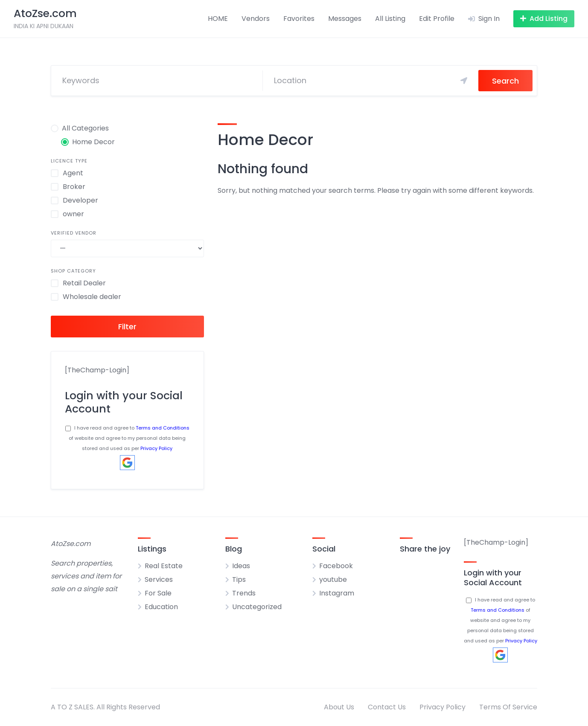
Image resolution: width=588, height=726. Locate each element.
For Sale (158, 593)
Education (161, 607)
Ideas (241, 566)
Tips (239, 579)
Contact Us (387, 707)
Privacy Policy (156, 448)
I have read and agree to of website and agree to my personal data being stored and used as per (127, 438)
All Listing (390, 19)
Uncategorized (257, 607)
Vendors (256, 19)
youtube (333, 579)
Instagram (337, 593)
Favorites (299, 19)
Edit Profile (437, 19)
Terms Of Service (508, 707)
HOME (218, 19)
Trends (244, 593)
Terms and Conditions (163, 428)
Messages (345, 19)
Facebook (336, 566)
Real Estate (164, 566)
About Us (339, 707)
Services (159, 579)
